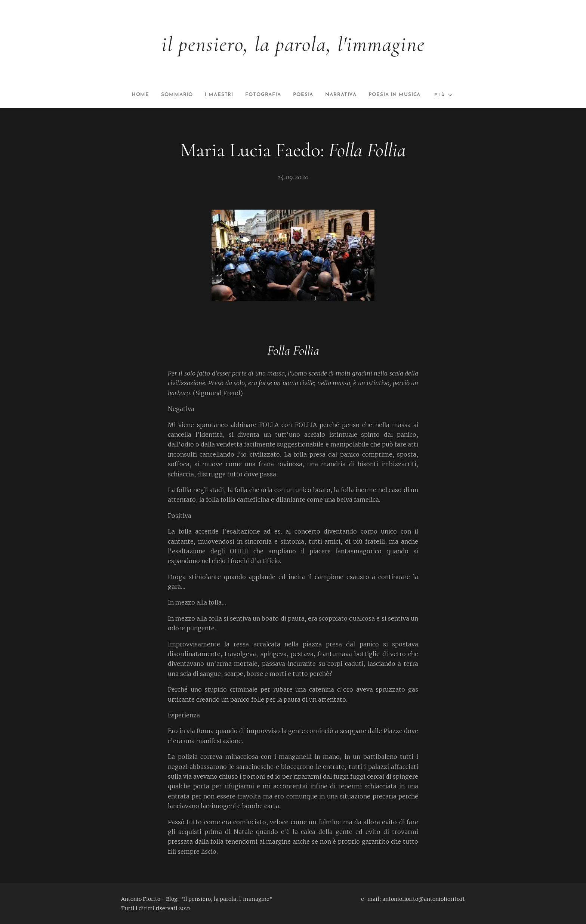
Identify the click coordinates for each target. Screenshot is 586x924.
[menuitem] (162, 95)
